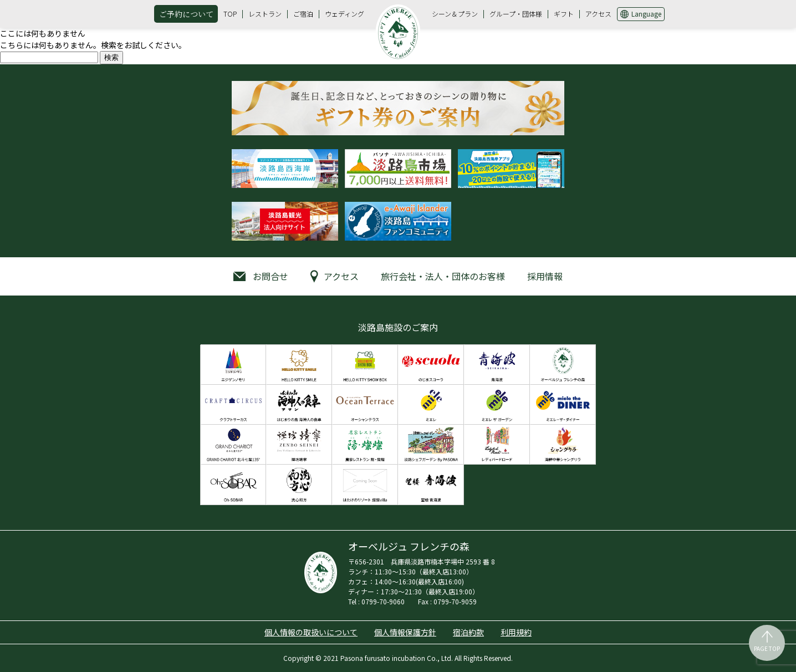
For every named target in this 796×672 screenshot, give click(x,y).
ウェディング (345, 14)
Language (646, 14)
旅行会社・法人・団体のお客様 (443, 276)
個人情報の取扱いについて (311, 632)
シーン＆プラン (455, 14)
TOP (230, 14)
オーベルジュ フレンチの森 (398, 33)
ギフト (564, 14)
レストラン (265, 14)
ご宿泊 (303, 14)
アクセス (598, 14)
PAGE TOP (767, 648)
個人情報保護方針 (405, 632)
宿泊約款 (468, 632)
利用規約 (516, 632)
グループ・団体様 (516, 14)
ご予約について (186, 14)
